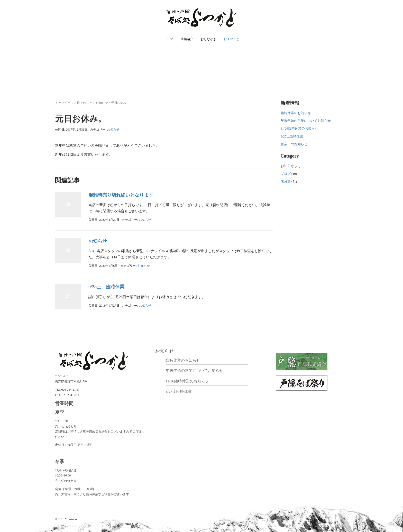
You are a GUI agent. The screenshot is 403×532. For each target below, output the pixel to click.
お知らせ (102, 103)
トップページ (64, 103)
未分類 (286, 181)
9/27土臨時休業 (292, 136)
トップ (168, 39)
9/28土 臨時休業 (106, 287)
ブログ (286, 174)
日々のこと (232, 39)
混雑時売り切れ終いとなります (121, 195)
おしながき (208, 39)
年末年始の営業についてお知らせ (306, 121)
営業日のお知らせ (294, 144)
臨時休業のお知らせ (296, 113)
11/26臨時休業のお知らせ (299, 128)
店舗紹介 (187, 39)
